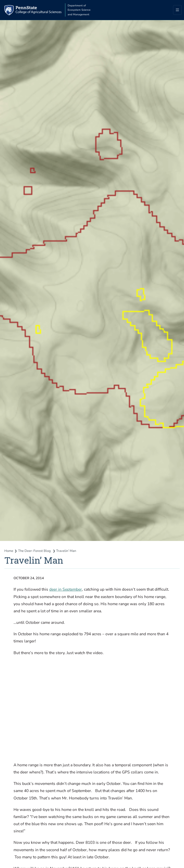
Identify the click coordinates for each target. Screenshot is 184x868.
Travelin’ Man (66, 551)
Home (9, 551)
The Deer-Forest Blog (35, 551)
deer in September (66, 589)
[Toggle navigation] (177, 10)
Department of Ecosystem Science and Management (79, 10)
